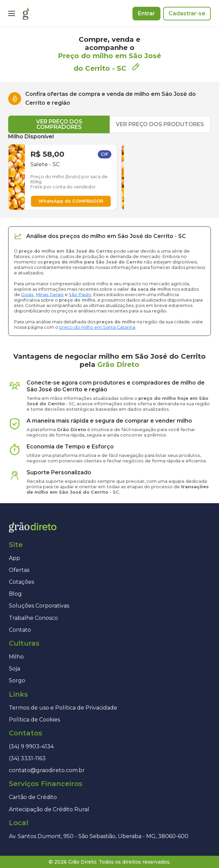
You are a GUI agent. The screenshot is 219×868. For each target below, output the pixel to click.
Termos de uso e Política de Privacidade (63, 708)
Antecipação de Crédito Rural (49, 809)
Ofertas (19, 570)
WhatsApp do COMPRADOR (71, 201)
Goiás (27, 295)
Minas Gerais (50, 295)
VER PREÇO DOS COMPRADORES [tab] (59, 124)
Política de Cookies (34, 720)
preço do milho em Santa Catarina (97, 327)
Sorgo (17, 680)
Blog (15, 594)
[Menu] (12, 14)
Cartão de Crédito (33, 797)
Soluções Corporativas (39, 606)
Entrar (146, 13)
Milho (16, 657)
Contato (20, 630)
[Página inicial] (26, 14)
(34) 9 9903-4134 (31, 746)
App (14, 558)
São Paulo (80, 295)
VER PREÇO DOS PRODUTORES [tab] (160, 124)
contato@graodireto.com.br (47, 770)
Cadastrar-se (187, 13)
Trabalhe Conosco (33, 618)
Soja (14, 669)
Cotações (21, 582)
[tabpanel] (109, 172)
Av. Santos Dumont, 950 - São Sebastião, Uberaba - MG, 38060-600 (99, 836)
